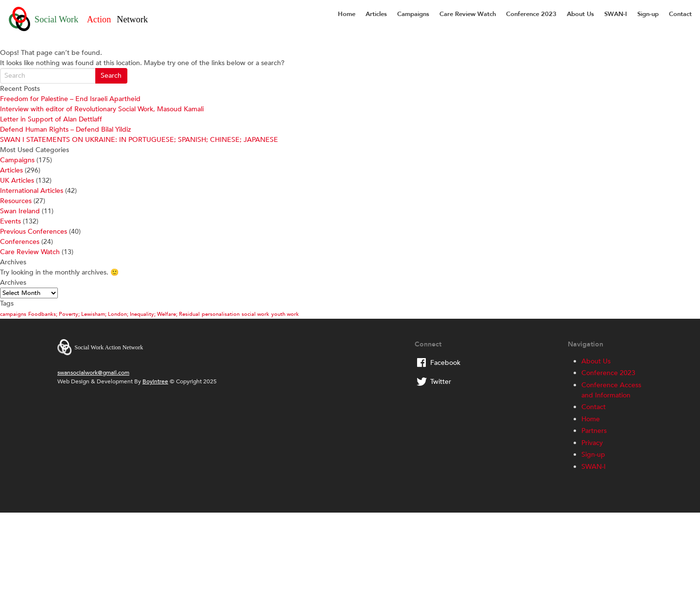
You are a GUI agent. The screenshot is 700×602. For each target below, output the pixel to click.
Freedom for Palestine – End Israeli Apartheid (70, 99)
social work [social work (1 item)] (255, 314)
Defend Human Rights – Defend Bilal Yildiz (65, 129)
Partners (594, 431)
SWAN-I (616, 14)
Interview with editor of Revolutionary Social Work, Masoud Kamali (102, 109)
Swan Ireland (20, 211)
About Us (580, 14)
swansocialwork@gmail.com (93, 373)
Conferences (20, 242)
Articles (376, 14)
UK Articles (17, 181)
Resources (16, 201)
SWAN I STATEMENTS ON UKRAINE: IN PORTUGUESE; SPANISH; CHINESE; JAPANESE (139, 140)
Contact (680, 14)
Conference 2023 (531, 14)
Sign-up (648, 14)
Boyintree (155, 381)
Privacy (592, 443)
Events (10, 221)
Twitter (441, 382)
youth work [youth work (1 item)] (285, 314)
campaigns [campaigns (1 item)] (13, 314)
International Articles (32, 191)
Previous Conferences (34, 232)
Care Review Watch (468, 14)
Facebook (445, 363)
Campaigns (413, 14)
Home (347, 14)
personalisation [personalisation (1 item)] (221, 314)
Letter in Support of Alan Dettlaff (51, 119)
